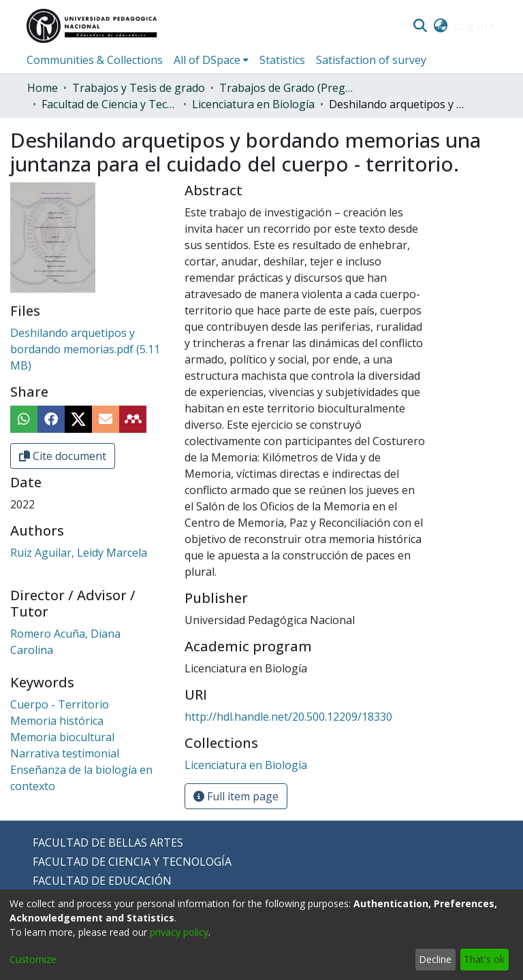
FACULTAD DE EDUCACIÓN (102, 881)
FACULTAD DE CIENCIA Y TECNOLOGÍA (132, 862)
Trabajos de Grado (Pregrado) (287, 88)
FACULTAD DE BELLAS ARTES (108, 843)
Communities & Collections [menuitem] (95, 60)
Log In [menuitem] (471, 26)
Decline (435, 959)
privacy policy (179, 932)
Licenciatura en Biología (253, 104)
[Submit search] (420, 26)
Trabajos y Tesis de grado (139, 88)
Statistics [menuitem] (282, 60)
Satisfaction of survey (371, 60)
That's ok (484, 959)
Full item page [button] (236, 796)
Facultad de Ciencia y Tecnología (110, 104)
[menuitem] (441, 26)
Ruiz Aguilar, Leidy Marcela (79, 553)
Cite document (63, 456)
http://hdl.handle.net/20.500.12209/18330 (288, 717)
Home (43, 88)
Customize (33, 959)
